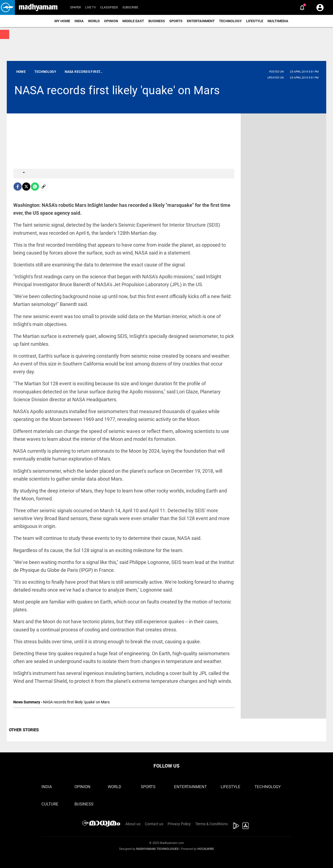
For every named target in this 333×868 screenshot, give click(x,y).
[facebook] (18, 187)
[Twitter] (26, 187)
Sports (176, 21)
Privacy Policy (179, 824)
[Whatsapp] (35, 187)
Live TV (91, 7)
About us (133, 824)
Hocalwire (206, 849)
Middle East (133, 21)
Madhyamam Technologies (157, 849)
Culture (50, 804)
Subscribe (130, 7)
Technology (230, 21)
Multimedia (278, 21)
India (79, 21)
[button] (7, 7)
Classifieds (109, 7)
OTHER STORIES (24, 730)
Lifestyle (255, 21)
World (94, 21)
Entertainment (201, 21)
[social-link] (44, 187)
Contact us (154, 824)
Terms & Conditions (211, 824)
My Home (62, 21)
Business (157, 21)
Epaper (76, 7)
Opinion (111, 21)
